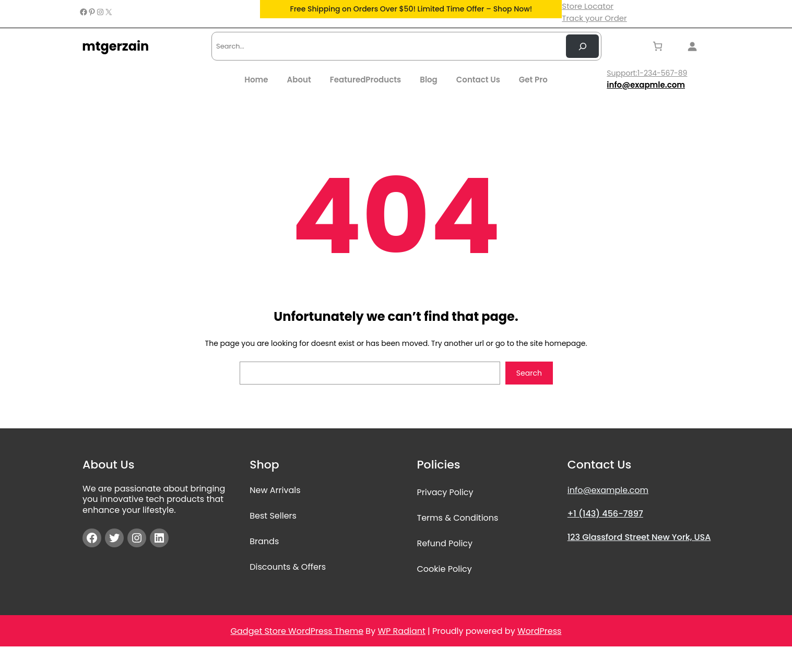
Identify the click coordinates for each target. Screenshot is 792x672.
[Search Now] (582, 46)
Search (529, 373)
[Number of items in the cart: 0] (658, 46)
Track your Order (594, 18)
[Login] (695, 46)
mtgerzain (115, 46)
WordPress (540, 631)
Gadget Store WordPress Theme (297, 631)
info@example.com (608, 490)
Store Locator (588, 6)
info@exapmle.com (646, 85)
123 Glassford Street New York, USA (639, 537)
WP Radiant (401, 631)
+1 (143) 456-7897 (605, 514)
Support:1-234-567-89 (647, 73)
